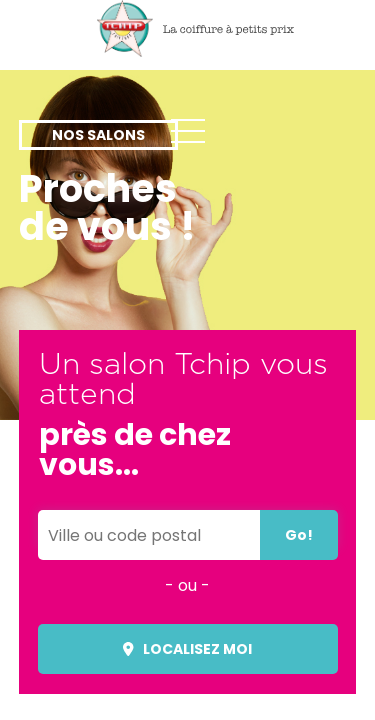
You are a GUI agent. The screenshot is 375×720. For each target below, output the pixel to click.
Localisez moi (188, 649)
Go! (299, 535)
